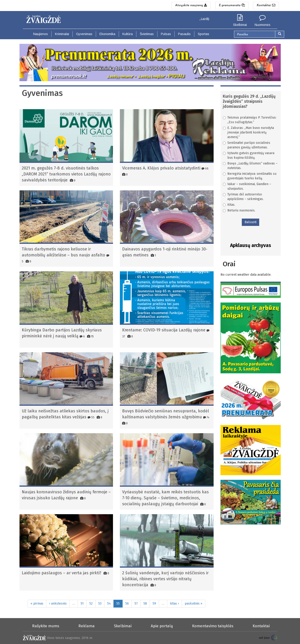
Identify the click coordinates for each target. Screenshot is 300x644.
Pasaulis (184, 34)
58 (145, 604)
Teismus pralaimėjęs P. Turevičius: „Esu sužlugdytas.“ (250, 120)
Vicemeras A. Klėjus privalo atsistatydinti (161, 168)
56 (127, 604)
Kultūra (128, 34)
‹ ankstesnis (58, 604)
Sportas (204, 34)
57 (136, 604)
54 (109, 604)
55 (91, 417)
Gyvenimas (84, 34)
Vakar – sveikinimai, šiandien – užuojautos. (247, 186)
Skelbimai (240, 25)
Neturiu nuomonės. (239, 210)
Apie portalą (162, 626)
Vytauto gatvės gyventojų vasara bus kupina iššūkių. (249, 155)
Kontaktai (261, 626)
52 (91, 604)
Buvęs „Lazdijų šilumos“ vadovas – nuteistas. (250, 166)
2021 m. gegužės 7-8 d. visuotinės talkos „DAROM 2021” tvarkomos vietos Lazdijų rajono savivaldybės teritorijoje (66, 174)
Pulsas (166, 34)
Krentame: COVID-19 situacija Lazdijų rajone (164, 330)
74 (206, 417)
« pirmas (37, 604)
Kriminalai (62, 34)
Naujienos (41, 34)
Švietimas (147, 34)
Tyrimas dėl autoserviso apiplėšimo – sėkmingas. (243, 197)
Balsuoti (250, 222)
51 (82, 604)
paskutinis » (194, 604)
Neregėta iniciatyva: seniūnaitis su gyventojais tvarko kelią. (250, 176)
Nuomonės (263, 25)
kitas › (175, 604)
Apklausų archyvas (251, 245)
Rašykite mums (46, 626)
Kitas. (229, 205)
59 (154, 604)
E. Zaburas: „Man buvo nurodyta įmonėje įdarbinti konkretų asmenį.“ (248, 132)
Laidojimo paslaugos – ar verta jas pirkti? (62, 573)
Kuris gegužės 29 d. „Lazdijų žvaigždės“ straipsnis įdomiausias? (249, 101)
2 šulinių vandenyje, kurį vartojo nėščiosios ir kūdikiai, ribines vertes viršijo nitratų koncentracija (165, 579)
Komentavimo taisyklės (213, 626)
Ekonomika (107, 34)
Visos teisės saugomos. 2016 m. (70, 638)
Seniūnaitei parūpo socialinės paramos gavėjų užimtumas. (246, 145)
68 (205, 168)
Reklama (87, 626)
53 (100, 604)
